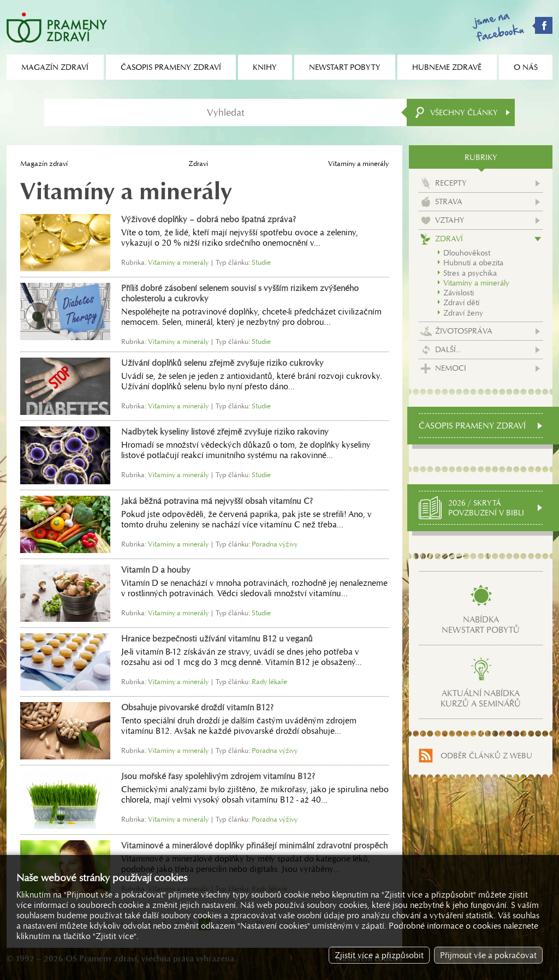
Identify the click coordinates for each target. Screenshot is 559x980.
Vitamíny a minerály (476, 283)
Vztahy (450, 220)
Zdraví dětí (461, 302)
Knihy (265, 67)
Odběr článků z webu (486, 756)
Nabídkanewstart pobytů (481, 625)
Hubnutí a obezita (473, 263)
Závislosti (459, 293)
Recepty (451, 183)
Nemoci (451, 368)
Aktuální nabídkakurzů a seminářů (481, 698)
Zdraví (198, 164)
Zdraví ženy (463, 313)
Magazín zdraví (44, 164)
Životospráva (464, 331)
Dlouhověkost (467, 253)
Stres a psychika (470, 273)
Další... (448, 349)
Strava (449, 201)
